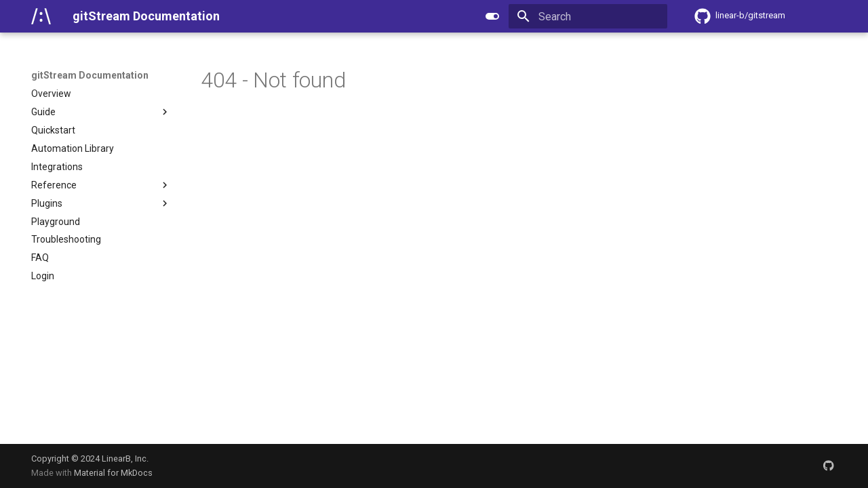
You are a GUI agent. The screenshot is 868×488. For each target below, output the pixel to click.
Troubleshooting (66, 239)
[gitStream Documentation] (41, 16)
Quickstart (53, 130)
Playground (56, 222)
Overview (51, 94)
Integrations (57, 167)
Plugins (101, 203)
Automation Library (73, 148)
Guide (101, 112)
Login (43, 276)
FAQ (40, 258)
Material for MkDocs (113, 473)
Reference (101, 185)
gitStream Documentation (90, 75)
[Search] (588, 16)
